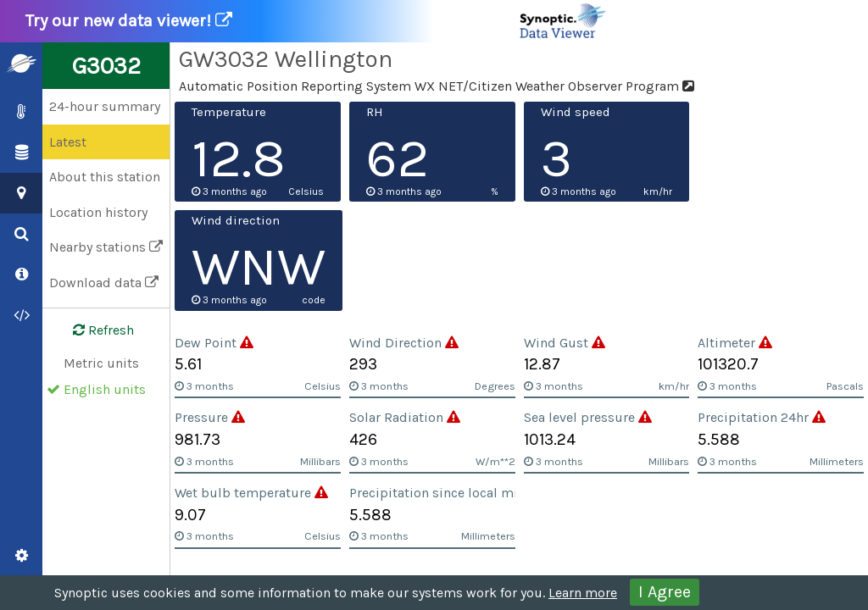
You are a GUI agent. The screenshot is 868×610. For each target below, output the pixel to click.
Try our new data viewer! (317, 21)
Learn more (583, 593)
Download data (104, 283)
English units (105, 389)
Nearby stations (106, 247)
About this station (105, 177)
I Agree (665, 592)
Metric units (101, 363)
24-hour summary (105, 106)
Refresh (93, 330)
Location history (98, 212)
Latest (68, 142)
